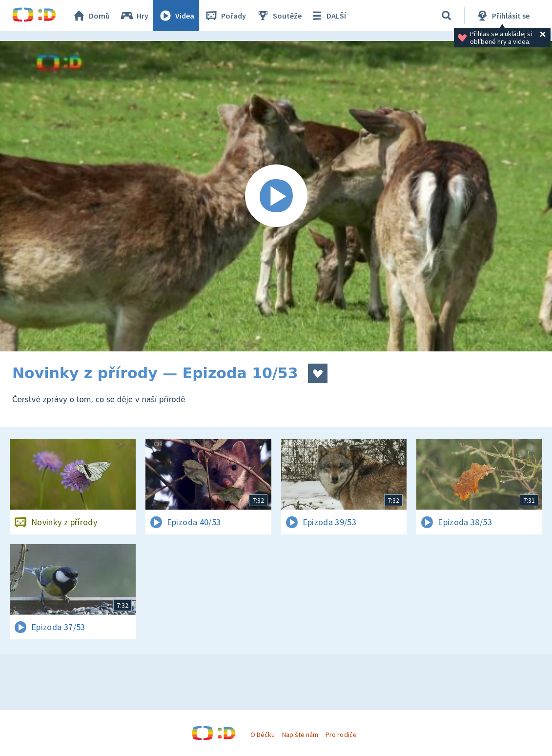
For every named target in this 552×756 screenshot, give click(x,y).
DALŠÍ (328, 16)
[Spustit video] (276, 196)
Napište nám (300, 735)
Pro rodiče (341, 735)
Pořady (225, 16)
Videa (176, 16)
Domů (91, 16)
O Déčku (263, 735)
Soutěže (279, 16)
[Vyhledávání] (447, 16)
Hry (134, 16)
